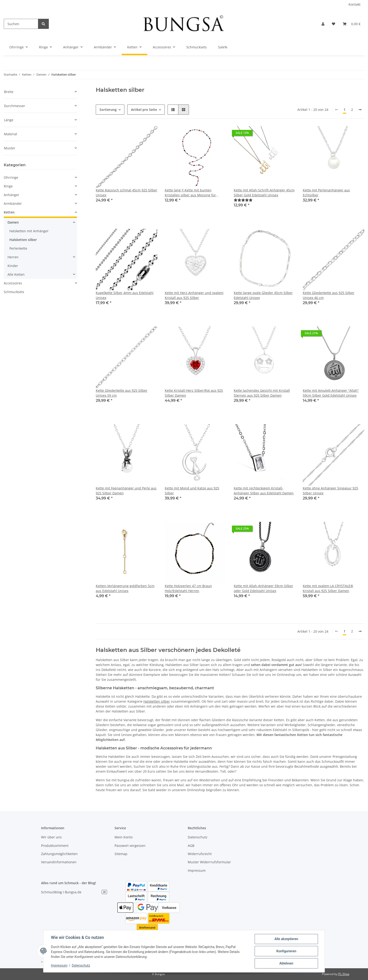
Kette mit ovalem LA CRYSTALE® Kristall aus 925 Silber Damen (328, 588)
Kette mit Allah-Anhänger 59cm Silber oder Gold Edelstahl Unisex (263, 588)
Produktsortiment (55, 846)
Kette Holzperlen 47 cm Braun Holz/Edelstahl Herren (188, 588)
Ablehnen (286, 963)
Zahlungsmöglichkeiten (59, 854)
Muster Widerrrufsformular (209, 862)
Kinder (13, 266)
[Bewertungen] (243, 200)
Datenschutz (198, 837)
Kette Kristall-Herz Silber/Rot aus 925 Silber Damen (194, 393)
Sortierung (108, 110)
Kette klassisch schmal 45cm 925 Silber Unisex (126, 193)
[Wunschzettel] (333, 24)
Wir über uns (51, 837)
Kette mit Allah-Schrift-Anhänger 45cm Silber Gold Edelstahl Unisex (264, 193)
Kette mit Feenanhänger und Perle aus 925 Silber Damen (126, 491)
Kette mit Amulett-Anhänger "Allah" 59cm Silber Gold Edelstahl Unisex (331, 393)
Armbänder (13, 203)
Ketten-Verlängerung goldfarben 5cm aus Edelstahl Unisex (125, 588)
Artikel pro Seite (144, 110)
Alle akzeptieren (286, 939)
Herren (13, 257)
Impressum (197, 870)
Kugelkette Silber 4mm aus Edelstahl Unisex (125, 295)
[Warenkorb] (352, 24)
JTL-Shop (344, 974)
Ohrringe (11, 177)
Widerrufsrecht (200, 854)
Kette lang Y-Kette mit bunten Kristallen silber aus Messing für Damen (190, 193)
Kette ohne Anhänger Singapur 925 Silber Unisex (330, 491)
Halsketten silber (157, 701)
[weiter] (360, 110)
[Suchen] (21, 24)
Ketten (9, 212)
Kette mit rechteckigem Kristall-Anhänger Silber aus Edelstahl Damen (264, 491)
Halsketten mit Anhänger (29, 231)
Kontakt (355, 4)
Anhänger (11, 195)
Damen (13, 222)
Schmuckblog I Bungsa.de (74, 892)
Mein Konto (124, 837)
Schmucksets (14, 292)
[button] (323, 24)
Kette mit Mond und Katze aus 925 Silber (192, 491)
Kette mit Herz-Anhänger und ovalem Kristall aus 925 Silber (194, 295)
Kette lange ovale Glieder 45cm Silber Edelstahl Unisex (263, 295)
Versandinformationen (59, 862)
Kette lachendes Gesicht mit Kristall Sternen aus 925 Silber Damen (262, 393)
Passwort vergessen (130, 846)
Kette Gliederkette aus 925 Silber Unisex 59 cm (122, 393)
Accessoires (13, 283)
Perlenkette (18, 248)
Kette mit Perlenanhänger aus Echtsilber (326, 193)
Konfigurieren (286, 951)
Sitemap (121, 854)
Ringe (8, 186)
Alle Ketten (16, 274)
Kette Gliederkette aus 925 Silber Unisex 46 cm (329, 295)
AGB (191, 846)
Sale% (223, 47)
